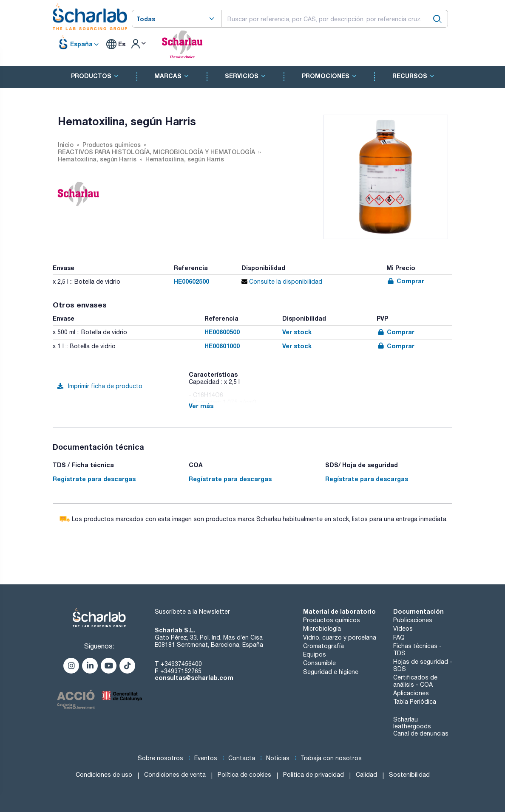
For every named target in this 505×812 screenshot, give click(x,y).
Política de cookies (244, 775)
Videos (403, 629)
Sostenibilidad (409, 775)
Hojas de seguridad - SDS (423, 665)
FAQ (399, 637)
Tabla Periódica (415, 702)
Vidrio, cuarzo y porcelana (340, 637)
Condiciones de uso (104, 775)
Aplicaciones (411, 693)
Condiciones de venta (175, 775)
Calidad (366, 775)
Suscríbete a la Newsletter (192, 612)
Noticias (278, 758)
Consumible (319, 663)
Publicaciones (413, 620)
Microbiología (322, 629)
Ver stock (297, 332)
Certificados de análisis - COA (415, 681)
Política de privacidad (313, 775)
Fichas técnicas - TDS (417, 650)
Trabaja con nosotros (331, 758)
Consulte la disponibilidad (282, 282)
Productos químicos (332, 620)
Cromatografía (323, 646)
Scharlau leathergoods (412, 723)
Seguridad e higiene (331, 672)
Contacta (242, 758)
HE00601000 (222, 346)
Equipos (315, 654)
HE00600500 (222, 332)
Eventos (206, 758)
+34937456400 (181, 664)
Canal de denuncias (421, 733)
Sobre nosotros (160, 758)
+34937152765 (181, 671)
